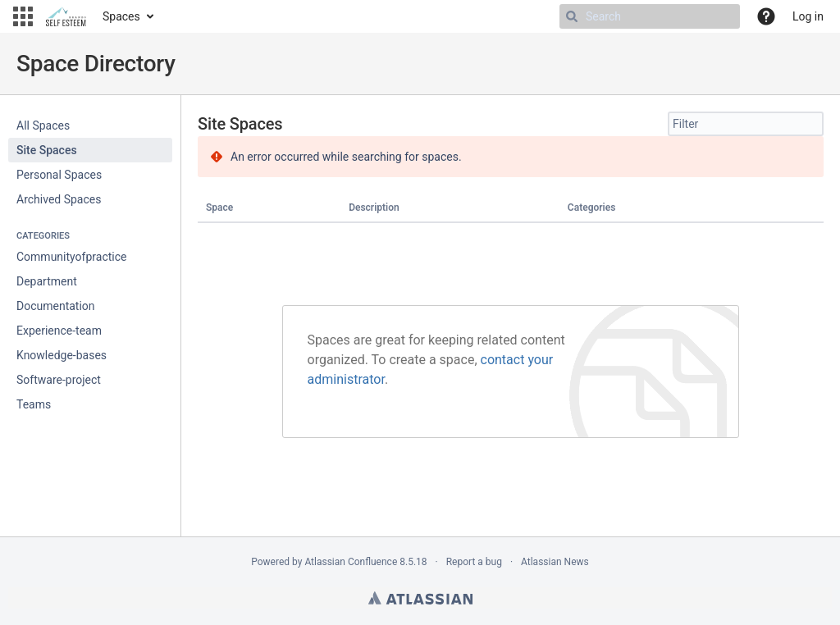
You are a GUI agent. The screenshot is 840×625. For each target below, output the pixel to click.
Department (47, 281)
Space (219, 208)
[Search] (572, 16)
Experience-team (59, 331)
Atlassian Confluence (351, 562)
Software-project (59, 380)
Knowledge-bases (62, 355)
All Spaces (43, 125)
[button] (23, 16)
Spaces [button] (121, 16)
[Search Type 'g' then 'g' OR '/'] (650, 16)
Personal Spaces (59, 175)
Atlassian (420, 598)
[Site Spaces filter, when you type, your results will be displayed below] (746, 124)
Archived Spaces (59, 199)
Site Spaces (47, 150)
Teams (34, 404)
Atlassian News (555, 562)
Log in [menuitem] (808, 16)
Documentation (56, 306)
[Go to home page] (66, 16)
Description (374, 208)
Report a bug (474, 562)
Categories (591, 208)
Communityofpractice (71, 257)
